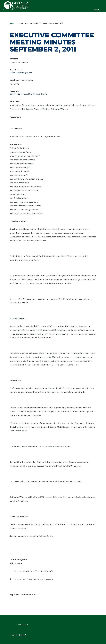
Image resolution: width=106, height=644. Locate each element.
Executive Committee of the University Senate (28, 94)
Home (12, 23)
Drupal (21, 635)
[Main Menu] (98, 10)
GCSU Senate (16, 6)
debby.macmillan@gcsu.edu (21, 73)
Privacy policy (22, 624)
